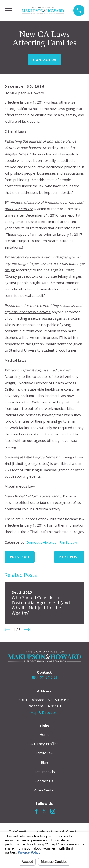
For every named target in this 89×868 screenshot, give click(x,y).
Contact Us (44, 60)
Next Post (69, 557)
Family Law (68, 542)
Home (44, 734)
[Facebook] (36, 811)
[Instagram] (53, 811)
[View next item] (27, 630)
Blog (44, 762)
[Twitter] (44, 811)
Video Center (44, 790)
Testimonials (44, 772)
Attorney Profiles (44, 744)
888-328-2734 (44, 678)
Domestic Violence (41, 542)
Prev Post (20, 557)
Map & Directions (44, 712)
